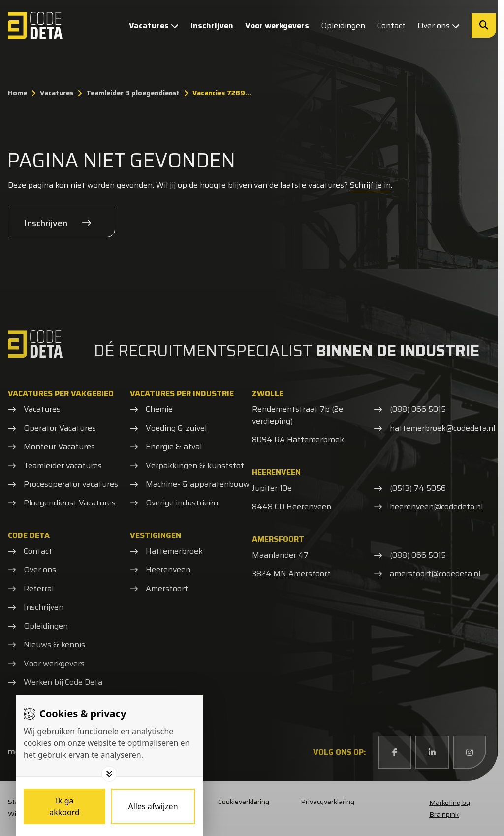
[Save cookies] (64, 806)
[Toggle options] (109, 774)
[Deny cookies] (153, 806)
